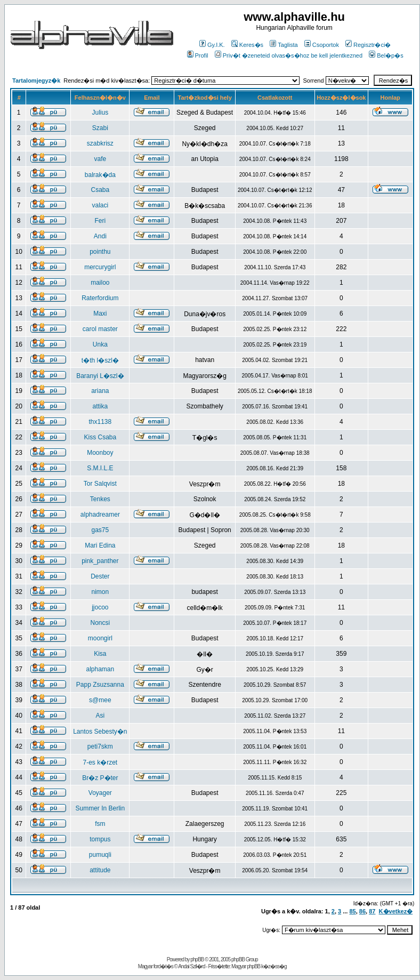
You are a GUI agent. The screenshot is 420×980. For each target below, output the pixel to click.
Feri (100, 221)
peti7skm (100, 746)
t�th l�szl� (100, 360)
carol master (100, 329)
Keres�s (247, 45)
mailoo (100, 283)
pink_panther (100, 561)
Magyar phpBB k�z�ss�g (259, 966)
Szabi (100, 128)
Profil (198, 55)
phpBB (197, 959)
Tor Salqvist (100, 484)
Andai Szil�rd (191, 966)
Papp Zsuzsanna (100, 685)
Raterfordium (100, 298)
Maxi (100, 314)
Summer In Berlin (100, 808)
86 (362, 911)
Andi (100, 236)
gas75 (100, 530)
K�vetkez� (396, 911)
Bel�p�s (386, 55)
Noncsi (100, 623)
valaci (100, 205)
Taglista (284, 45)
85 (352, 911)
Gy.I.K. (212, 45)
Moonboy (100, 453)
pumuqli (100, 855)
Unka (100, 344)
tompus (100, 839)
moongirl (100, 638)
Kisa (100, 654)
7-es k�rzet (100, 762)
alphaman (100, 669)
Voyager (100, 793)
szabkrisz (100, 143)
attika (100, 406)
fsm (100, 824)
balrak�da (100, 175)
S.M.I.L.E (100, 468)
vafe (100, 159)
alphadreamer (100, 515)
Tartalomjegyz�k (36, 81)
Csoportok (322, 45)
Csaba (100, 190)
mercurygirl (100, 267)
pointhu (100, 252)
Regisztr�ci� (368, 45)
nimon (100, 592)
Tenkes (100, 499)
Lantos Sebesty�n (100, 732)
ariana (100, 391)
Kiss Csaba (100, 437)
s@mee (100, 700)
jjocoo (100, 607)
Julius (100, 113)
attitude (100, 870)
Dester (100, 576)
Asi (100, 716)
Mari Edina (100, 545)
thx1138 (100, 422)
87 (372, 911)
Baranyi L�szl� (100, 376)
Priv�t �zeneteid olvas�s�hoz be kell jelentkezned (289, 55)
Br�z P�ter (100, 778)
